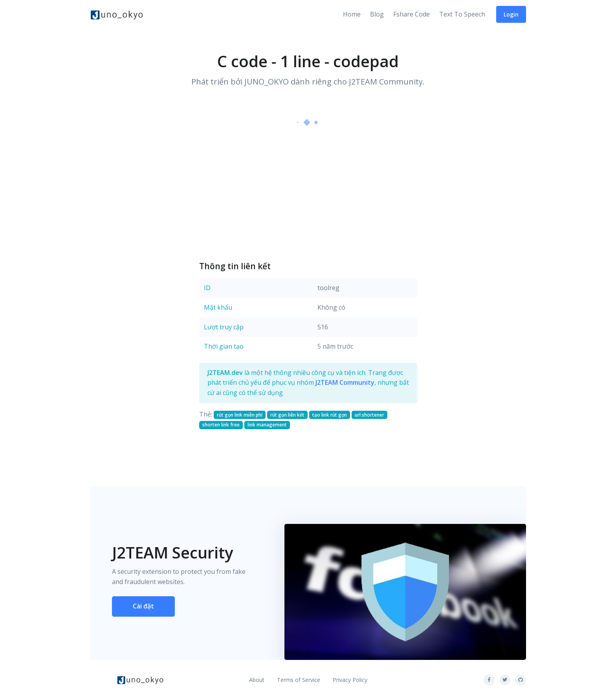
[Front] (117, 15)
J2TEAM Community (345, 382)
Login (511, 14)
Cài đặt (143, 606)
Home (352, 14)
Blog (377, 14)
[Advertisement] (308, 193)
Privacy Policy (350, 680)
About (257, 680)
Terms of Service (299, 680)
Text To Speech (462, 14)
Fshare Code (412, 14)
